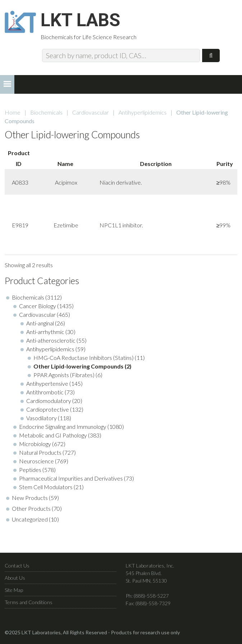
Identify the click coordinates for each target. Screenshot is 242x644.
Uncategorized (30, 519)
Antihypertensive (47, 383)
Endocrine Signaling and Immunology (63, 427)
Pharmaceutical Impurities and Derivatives (71, 478)
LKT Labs (80, 20)
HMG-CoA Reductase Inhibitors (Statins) (83, 358)
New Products (30, 498)
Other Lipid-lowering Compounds (78, 366)
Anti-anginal (40, 323)
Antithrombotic (45, 392)
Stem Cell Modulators (46, 487)
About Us (15, 578)
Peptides (30, 470)
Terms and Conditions (29, 602)
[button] (7, 84)
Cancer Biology (38, 306)
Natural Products (40, 452)
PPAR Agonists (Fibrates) (64, 375)
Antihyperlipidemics (143, 112)
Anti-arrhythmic (45, 332)
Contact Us (17, 566)
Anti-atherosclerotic (51, 340)
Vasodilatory (41, 418)
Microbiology (35, 444)
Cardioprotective (48, 409)
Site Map (14, 590)
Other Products (31, 508)
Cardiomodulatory (49, 401)
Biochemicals (46, 112)
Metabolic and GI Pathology (53, 435)
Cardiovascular (90, 112)
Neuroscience (36, 461)
